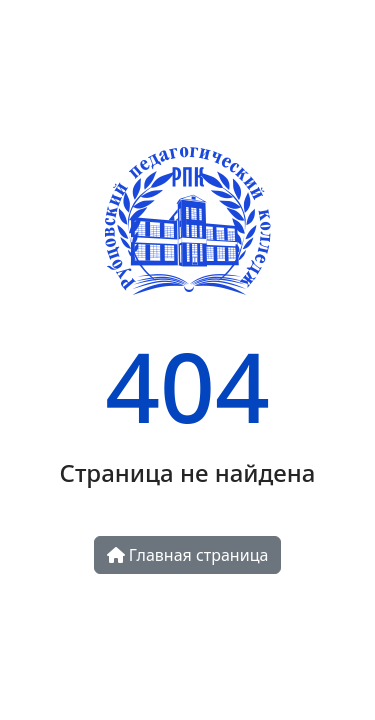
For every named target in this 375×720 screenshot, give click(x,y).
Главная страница (188, 555)
